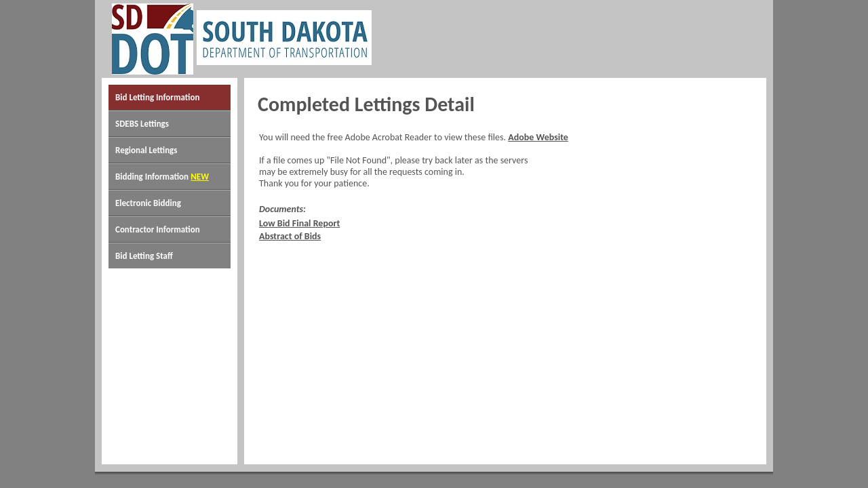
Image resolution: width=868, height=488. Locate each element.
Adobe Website (538, 137)
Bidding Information (152, 177)
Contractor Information (158, 229)
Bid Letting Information (157, 97)
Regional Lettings (146, 150)
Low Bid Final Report (299, 223)
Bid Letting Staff (144, 256)
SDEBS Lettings (142, 124)
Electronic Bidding (148, 203)
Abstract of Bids (290, 236)
